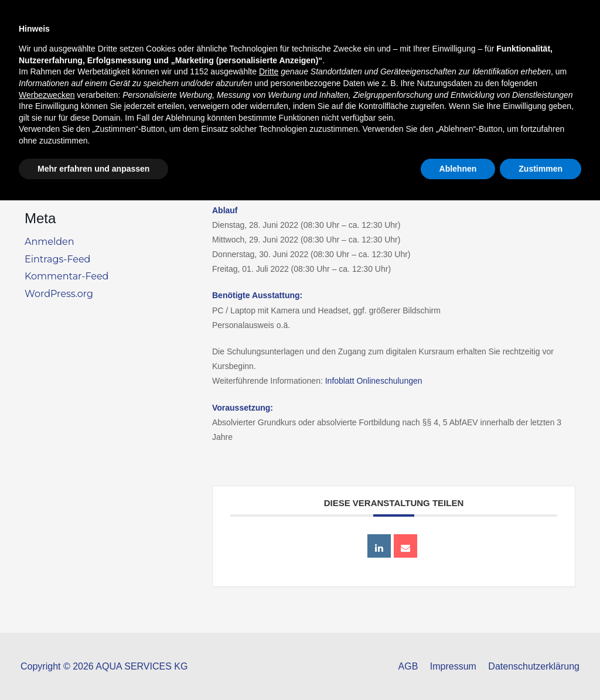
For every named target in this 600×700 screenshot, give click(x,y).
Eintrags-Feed (57, 259)
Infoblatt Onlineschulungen (374, 381)
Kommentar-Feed (67, 276)
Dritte (269, 571)
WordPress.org (59, 294)
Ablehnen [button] (458, 668)
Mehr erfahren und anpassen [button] (93, 668)
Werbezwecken (47, 594)
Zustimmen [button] (541, 668)
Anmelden (50, 242)
